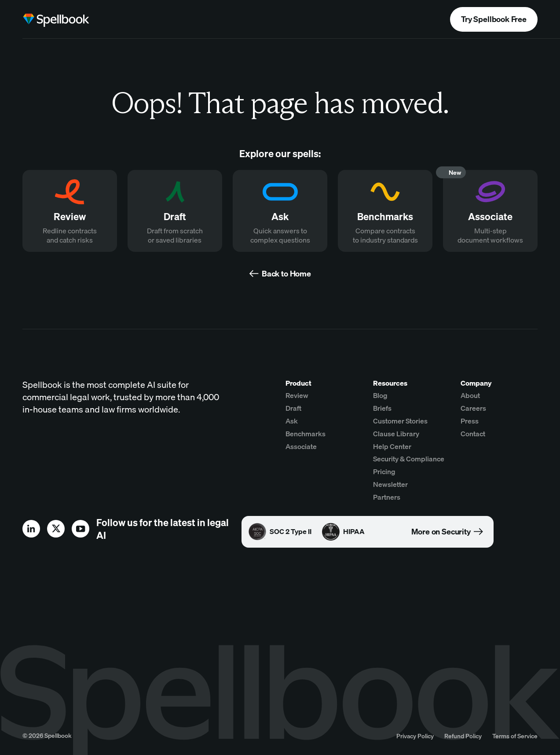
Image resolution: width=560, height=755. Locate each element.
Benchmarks (306, 434)
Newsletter (390, 484)
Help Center (392, 446)
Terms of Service (515, 736)
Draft (293, 408)
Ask (292, 421)
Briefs (382, 408)
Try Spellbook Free (494, 19)
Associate (301, 446)
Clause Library (396, 434)
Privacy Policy (415, 736)
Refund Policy (463, 736)
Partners (387, 497)
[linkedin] (31, 529)
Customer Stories (400, 421)
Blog (380, 395)
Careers (473, 408)
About (470, 395)
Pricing (384, 471)
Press (470, 421)
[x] (56, 529)
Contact (473, 434)
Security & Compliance (409, 459)
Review (297, 395)
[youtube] (81, 529)
